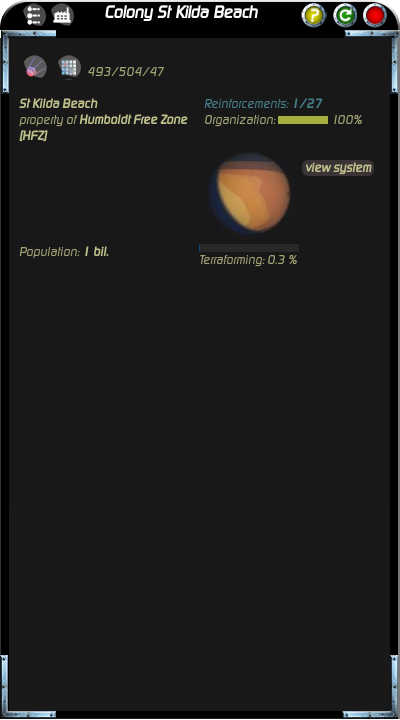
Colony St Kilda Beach (180, 13)
